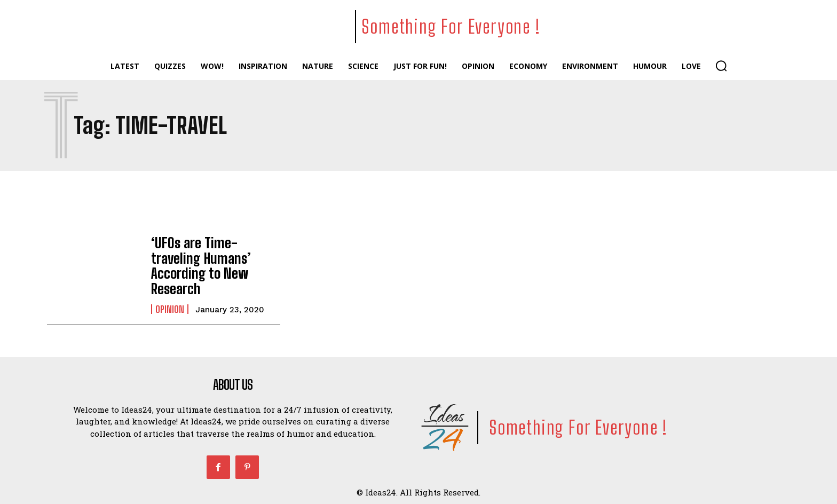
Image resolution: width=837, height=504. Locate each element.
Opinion (170, 298)
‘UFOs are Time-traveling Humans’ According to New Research (214, 264)
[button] (721, 66)
